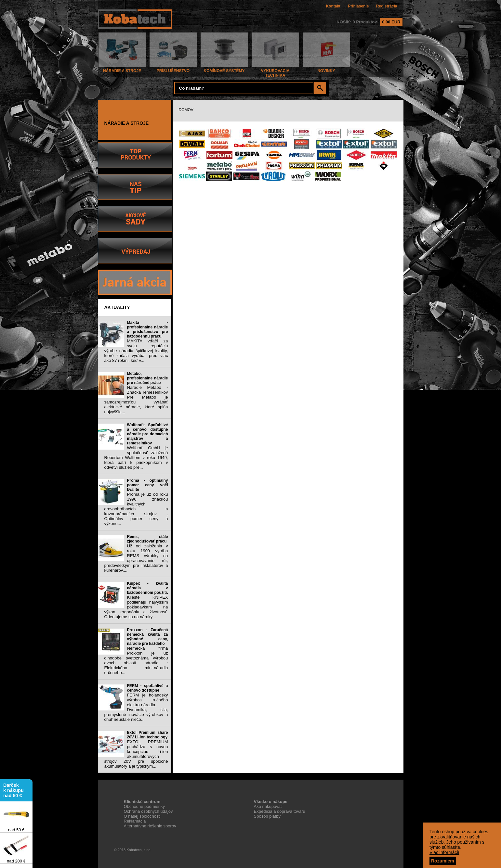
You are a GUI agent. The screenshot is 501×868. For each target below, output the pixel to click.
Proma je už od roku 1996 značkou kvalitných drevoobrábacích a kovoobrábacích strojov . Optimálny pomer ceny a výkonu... (136, 509)
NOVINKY (326, 69)
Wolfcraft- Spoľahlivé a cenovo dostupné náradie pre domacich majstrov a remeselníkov (148, 434)
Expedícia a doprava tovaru (280, 811)
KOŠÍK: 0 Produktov (369, 22)
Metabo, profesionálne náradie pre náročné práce (148, 378)
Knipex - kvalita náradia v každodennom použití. (148, 588)
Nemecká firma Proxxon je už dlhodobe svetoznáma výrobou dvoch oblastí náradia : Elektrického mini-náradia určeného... (136, 660)
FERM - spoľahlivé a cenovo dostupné (148, 688)
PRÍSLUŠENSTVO (173, 69)
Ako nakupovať (268, 806)
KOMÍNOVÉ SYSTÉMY (224, 69)
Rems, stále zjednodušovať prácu (148, 539)
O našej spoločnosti (142, 816)
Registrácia (387, 6)
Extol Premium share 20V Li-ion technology (148, 735)
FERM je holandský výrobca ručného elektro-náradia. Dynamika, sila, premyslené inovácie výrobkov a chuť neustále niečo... (136, 707)
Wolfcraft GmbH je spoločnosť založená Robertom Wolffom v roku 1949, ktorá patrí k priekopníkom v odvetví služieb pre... (136, 458)
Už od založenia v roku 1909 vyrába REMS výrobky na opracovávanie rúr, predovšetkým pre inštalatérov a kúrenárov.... (136, 558)
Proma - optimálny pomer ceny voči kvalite (148, 485)
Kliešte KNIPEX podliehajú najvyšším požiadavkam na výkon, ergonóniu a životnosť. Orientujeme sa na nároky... (136, 607)
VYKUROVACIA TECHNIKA (275, 71)
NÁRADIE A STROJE (122, 69)
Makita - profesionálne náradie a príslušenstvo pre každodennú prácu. (148, 329)
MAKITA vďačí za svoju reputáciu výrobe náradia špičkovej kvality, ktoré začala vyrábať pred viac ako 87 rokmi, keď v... (136, 351)
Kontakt (333, 6)
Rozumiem (443, 861)
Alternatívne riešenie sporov (150, 826)
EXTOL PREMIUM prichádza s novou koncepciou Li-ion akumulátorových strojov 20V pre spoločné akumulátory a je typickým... (136, 754)
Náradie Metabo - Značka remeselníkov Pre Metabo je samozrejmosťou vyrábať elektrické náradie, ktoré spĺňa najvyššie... (136, 400)
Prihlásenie (358, 6)
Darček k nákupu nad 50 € (13, 791)
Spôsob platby (267, 816)
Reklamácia (135, 821)
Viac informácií (444, 852)
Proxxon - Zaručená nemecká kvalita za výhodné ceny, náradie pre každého (148, 637)
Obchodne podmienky (144, 806)
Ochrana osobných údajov (148, 811)
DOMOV (186, 110)
